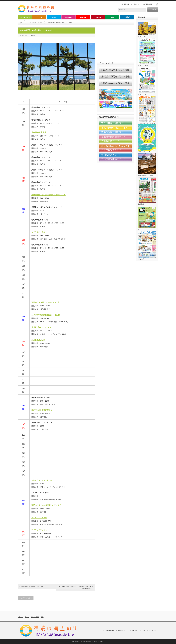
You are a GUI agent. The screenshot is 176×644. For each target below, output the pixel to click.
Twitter (54, 17)
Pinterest (98, 17)
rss (157, 4)
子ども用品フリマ (38, 340)
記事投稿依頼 (148, 4)
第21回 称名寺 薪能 (39, 132)
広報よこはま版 (147, 65)
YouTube (83, 17)
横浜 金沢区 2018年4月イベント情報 (32, 587)
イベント (39, 17)
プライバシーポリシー (148, 630)
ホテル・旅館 (35, 617)
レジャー (20, 617)
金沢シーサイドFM (147, 151)
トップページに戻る (26, 598)
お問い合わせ (137, 4)
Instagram (69, 17)
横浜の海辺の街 (86, 642)
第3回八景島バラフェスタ (41, 327)
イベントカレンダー (25, 17)
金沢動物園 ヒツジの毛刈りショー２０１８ (49, 195)
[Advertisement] (86, 8)
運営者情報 (125, 4)
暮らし (27, 617)
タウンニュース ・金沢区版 (147, 122)
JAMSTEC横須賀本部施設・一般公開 (46, 315)
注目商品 (127, 17)
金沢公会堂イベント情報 (147, 175)
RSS (112, 17)
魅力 (42, 617)
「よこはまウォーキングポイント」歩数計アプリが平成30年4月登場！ (74, 588)
